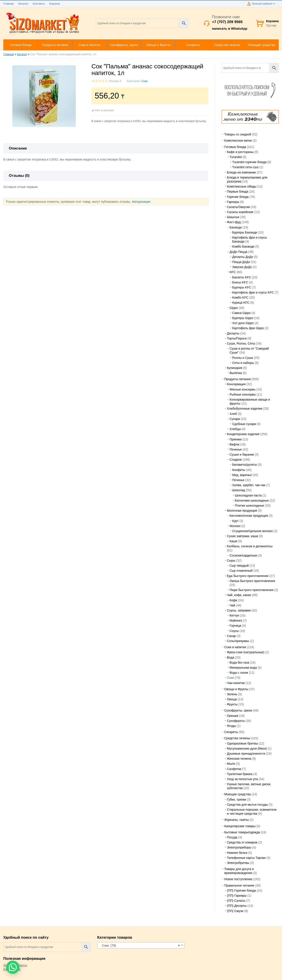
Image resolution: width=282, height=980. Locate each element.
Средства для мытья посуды (247, 805)
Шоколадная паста (248, 495)
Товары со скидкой (238, 134)
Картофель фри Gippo (248, 328)
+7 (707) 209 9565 (227, 22)
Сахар (231, 636)
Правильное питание (239, 885)
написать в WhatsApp (230, 28)
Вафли (234, 444)
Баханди (236, 227)
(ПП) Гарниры (237, 896)
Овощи (232, 699)
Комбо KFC (240, 297)
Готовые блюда (235, 147)
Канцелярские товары (240, 826)
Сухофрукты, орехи (238, 710)
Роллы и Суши (243, 358)
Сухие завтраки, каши (243, 536)
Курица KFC (241, 303)
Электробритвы (238, 863)
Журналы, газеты (237, 820)
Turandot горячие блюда (249, 162)
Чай (232, 605)
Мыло (231, 764)
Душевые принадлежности (246, 754)
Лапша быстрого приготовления (252, 581)
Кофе (233, 600)
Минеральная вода (243, 668)
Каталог (23, 4)
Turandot (236, 157)
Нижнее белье (237, 853)
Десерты (233, 333)
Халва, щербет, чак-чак (249, 485)
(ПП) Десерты (237, 906)
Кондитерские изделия (243, 434)
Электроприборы (239, 847)
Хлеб (233, 414)
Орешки (233, 716)
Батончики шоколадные (252, 500)
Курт (235, 521)
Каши (233, 541)
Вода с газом (239, 673)
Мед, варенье (242, 475)
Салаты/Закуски (238, 207)
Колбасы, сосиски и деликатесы (250, 546)
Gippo (234, 308)
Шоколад (239, 490)
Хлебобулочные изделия (245, 409)
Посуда (232, 837)
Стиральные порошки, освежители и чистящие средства (252, 812)
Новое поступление (238, 879)
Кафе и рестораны (240, 152)
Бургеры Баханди (245, 232)
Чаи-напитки (236, 683)
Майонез (236, 620)
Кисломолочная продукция (249, 516)
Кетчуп (234, 615)
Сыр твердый (239, 566)
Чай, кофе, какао (239, 595)
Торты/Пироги (237, 338)
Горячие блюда (238, 197)
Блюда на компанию (241, 172)
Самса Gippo (241, 313)
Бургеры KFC (242, 287)
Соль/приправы (238, 641)
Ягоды (231, 726)
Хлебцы (235, 429)
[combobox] (141, 945)
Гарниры (233, 202)
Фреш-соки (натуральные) (246, 652)
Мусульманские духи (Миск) (247, 748)
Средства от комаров (242, 842)
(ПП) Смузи (235, 911)
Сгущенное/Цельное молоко (252, 531)
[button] (13, 967)
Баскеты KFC (242, 277)
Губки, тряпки (237, 799)
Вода (231, 657)
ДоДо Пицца (238, 252)
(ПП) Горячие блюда (241, 891)
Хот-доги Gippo (243, 323)
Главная (9, 4)
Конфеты (239, 470)
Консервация (236, 384)
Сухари (235, 419)
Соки (145, 81)
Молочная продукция (242, 511)
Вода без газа (239, 662)
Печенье (236, 449)
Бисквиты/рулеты (245, 465)
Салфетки (234, 769)
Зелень (232, 694)
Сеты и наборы (243, 363)
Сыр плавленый (241, 571)
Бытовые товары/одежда (242, 832)
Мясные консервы (243, 389)
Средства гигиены (237, 738)
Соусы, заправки (239, 610)
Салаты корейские (240, 212)
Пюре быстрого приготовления (251, 590)
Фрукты (232, 704)
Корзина (54, 4)
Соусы (234, 631)
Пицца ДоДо (241, 262)
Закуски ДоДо (242, 267)
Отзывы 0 (115, 81)
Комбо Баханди (243, 246)
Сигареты (231, 732)
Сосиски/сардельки (243, 555)
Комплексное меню (238, 141)
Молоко (235, 526)
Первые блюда (238, 192)
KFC (233, 272)
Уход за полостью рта (242, 779)
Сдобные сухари (244, 424)
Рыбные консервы (243, 394)
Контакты (39, 4)
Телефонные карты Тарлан (246, 858)
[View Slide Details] (250, 117)
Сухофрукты (236, 721)
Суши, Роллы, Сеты (241, 343)
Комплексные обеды (242, 186)
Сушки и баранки (242, 454)
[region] (250, 117)
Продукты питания (237, 379)
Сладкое (236, 460)
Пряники (236, 439)
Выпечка (236, 373)
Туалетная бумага (240, 774)
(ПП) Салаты (236, 901)
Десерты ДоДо (243, 257)
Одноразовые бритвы (242, 743)
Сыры (231, 560)
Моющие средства (237, 794)
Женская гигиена (239, 759)
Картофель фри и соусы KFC (253, 292)
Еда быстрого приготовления (248, 576)
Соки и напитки (235, 647)
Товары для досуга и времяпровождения (239, 871)
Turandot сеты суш (245, 167)
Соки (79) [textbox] (139, 945)
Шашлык (233, 217)
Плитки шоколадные (250, 506)
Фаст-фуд (234, 222)
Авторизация (141, 202)
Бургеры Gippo (243, 318)
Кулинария (235, 368)
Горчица (235, 626)
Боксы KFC (240, 282)
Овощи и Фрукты (236, 689)
